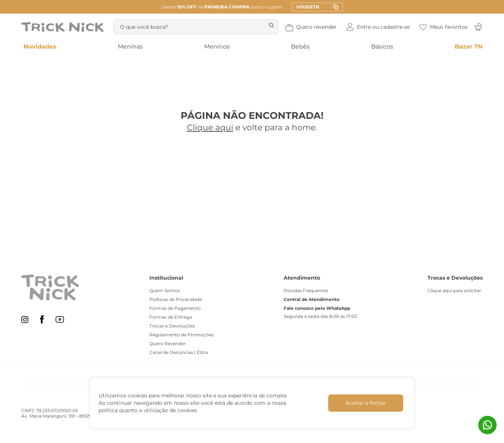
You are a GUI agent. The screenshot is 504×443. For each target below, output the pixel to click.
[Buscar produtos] (267, 27)
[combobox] (195, 27)
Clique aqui (210, 127)
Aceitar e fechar (366, 403)
